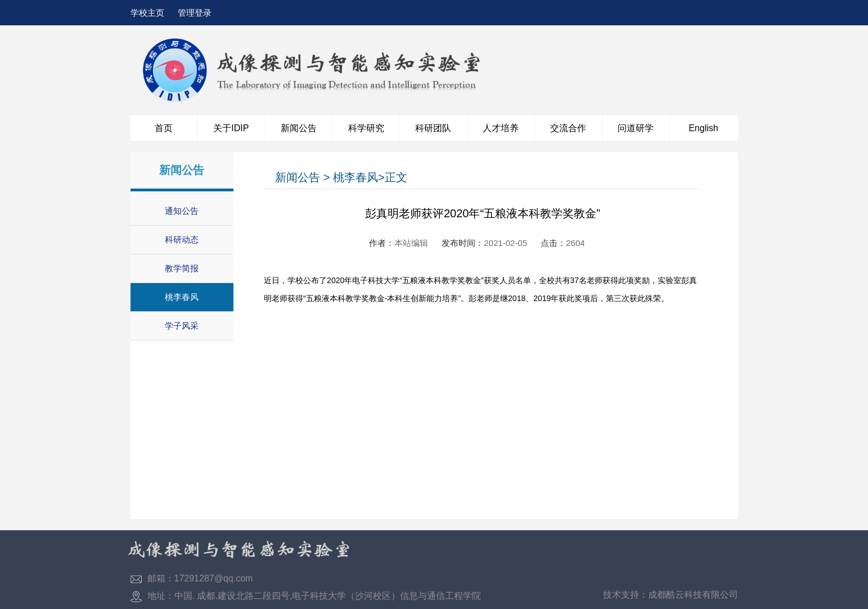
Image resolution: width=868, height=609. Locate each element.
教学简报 (182, 268)
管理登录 (195, 13)
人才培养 (501, 128)
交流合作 (568, 128)
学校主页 (147, 13)
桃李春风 (182, 297)
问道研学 (636, 128)
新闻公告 (299, 128)
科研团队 (433, 128)
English (703, 128)
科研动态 (182, 239)
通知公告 (182, 211)
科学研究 (366, 128)
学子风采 (182, 326)
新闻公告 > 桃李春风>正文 (341, 177)
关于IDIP (231, 128)
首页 (164, 128)
